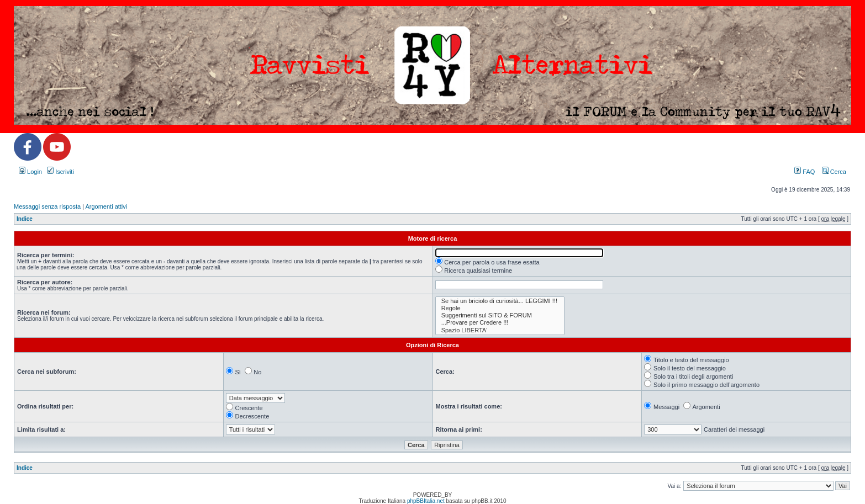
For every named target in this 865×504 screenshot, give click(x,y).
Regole (500, 308)
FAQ (805, 172)
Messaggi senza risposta (47, 206)
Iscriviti (60, 172)
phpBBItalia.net (426, 501)
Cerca (834, 172)
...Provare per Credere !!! (500, 323)
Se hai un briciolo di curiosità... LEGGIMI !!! (500, 301)
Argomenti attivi (106, 206)
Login (30, 172)
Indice (25, 219)
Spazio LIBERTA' (500, 330)
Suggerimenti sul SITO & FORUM (500, 315)
